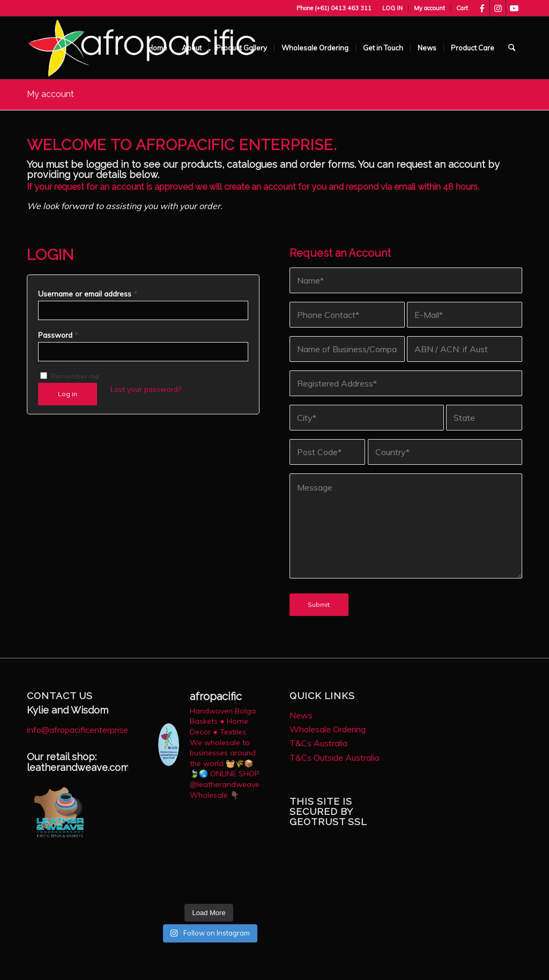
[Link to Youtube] (514, 8)
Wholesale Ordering (328, 729)
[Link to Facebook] (482, 8)
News (301, 715)
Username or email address (88, 294)
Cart (462, 8)
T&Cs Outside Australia (334, 758)
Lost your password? (146, 389)
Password (58, 335)
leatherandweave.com (78, 767)
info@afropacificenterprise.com (86, 730)
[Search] (512, 48)
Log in (68, 394)
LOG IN (392, 8)
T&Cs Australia (318, 743)
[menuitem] (393, 8)
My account (429, 8)
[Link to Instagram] (498, 8)
